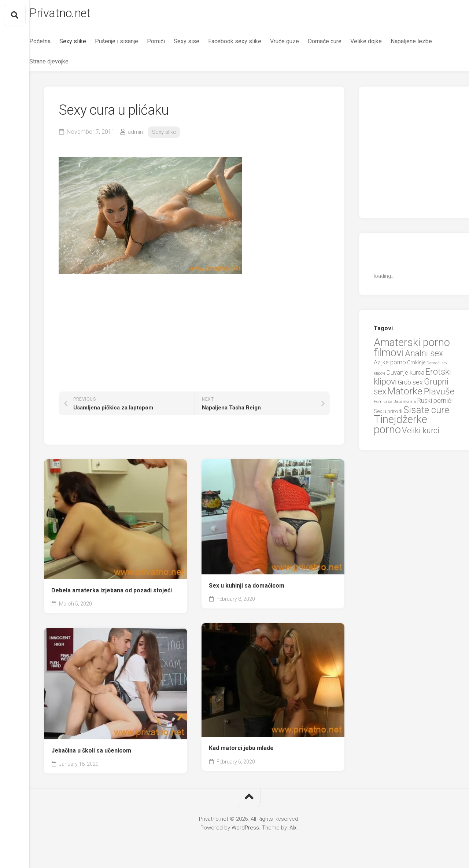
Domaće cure (339, 44)
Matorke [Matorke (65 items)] (405, 394)
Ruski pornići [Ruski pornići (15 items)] (435, 404)
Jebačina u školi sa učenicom (91, 753)
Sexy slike (87, 44)
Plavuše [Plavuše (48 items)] (439, 394)
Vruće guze (299, 44)
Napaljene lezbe (65, 64)
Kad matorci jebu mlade (241, 751)
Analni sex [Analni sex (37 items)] (424, 356)
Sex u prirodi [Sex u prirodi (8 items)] (388, 414)
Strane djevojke (114, 64)
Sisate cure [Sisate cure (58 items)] (426, 413)
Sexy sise (201, 44)
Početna (55, 44)
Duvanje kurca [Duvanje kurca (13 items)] (405, 375)
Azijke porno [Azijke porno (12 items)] (390, 366)
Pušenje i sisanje (131, 44)
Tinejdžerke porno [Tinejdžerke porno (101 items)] (400, 428)
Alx (293, 831)
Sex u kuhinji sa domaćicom (247, 589)
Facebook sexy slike (249, 44)
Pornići (171, 44)
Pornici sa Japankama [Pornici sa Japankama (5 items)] (395, 405)
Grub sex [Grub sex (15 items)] (410, 385)
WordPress (245, 831)
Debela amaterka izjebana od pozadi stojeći (112, 593)
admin (136, 135)
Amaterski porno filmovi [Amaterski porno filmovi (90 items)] (412, 351)
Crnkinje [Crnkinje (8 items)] (416, 366)
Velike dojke (381, 44)
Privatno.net (78, 15)
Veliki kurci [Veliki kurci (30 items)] (421, 433)
